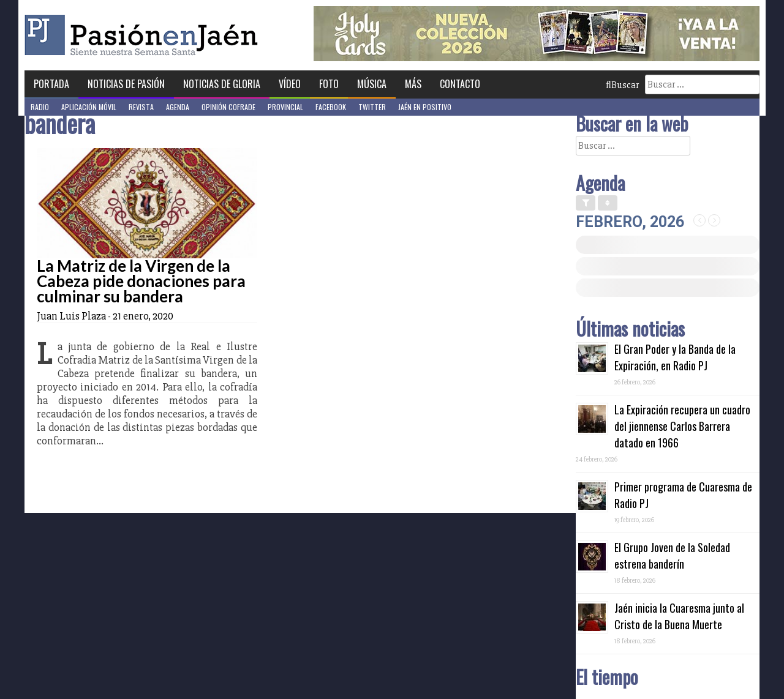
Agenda (178, 107)
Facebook (331, 107)
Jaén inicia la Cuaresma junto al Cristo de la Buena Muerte (679, 616)
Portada (51, 84)
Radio (40, 107)
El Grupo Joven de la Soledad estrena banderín (672, 555)
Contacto (460, 84)
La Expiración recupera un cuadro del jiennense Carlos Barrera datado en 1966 (682, 426)
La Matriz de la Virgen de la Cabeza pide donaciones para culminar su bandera (141, 281)
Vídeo (290, 84)
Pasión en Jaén (145, 35)
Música (372, 84)
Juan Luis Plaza (71, 316)
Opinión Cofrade (228, 107)
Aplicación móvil (89, 107)
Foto (329, 84)
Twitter (372, 107)
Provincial (285, 107)
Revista (141, 107)
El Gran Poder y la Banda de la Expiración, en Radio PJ (675, 357)
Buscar (622, 85)
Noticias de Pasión (126, 84)
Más (413, 84)
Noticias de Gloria (222, 84)
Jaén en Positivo (425, 107)
